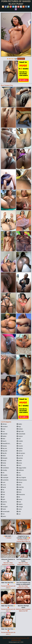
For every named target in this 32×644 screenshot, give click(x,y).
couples (4, 475)
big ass (4, 448)
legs (19, 427)
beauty (4, 446)
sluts (19, 485)
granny (4, 502)
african (4, 424)
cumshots (5, 480)
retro (19, 465)
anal (3, 429)
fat (2, 490)
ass (3, 431)
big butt (4, 451)
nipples (20, 448)
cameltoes (5, 468)
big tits (4, 453)
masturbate (21, 434)
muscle (20, 446)
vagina (20, 504)
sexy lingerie (21, 478)
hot (3, 514)
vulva (19, 509)
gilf (3, 497)
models (20, 441)
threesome (21, 495)
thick (19, 492)
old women (21, 453)
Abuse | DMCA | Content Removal (12, 638)
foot (3, 495)
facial (3, 487)
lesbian (20, 429)
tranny (19, 499)
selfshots (20, 470)
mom (19, 444)
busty (3, 465)
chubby (4, 470)
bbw (3, 439)
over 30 (20, 456)
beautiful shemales (7, 444)
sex (19, 473)
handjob (4, 507)
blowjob (4, 458)
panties (20, 458)
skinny (19, 482)
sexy (19, 475)
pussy (19, 463)
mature (20, 436)
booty (3, 463)
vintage (20, 507)
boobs (4, 461)
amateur (4, 427)
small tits (20, 487)
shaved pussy (22, 480)
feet (3, 492)
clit (3, 473)
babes (4, 436)
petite (19, 461)
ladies (19, 424)
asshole (4, 434)
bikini (3, 456)
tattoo (19, 490)
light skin (20, 431)
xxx (19, 514)
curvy (3, 485)
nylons (19, 451)
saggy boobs (21, 468)
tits (18, 497)
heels (3, 509)
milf (19, 439)
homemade (5, 512)
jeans (3, 516)
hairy (3, 504)
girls (3, 499)
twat (19, 502)
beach (4, 441)
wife (19, 512)
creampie (5, 478)
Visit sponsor (21, 59)
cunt (3, 482)
